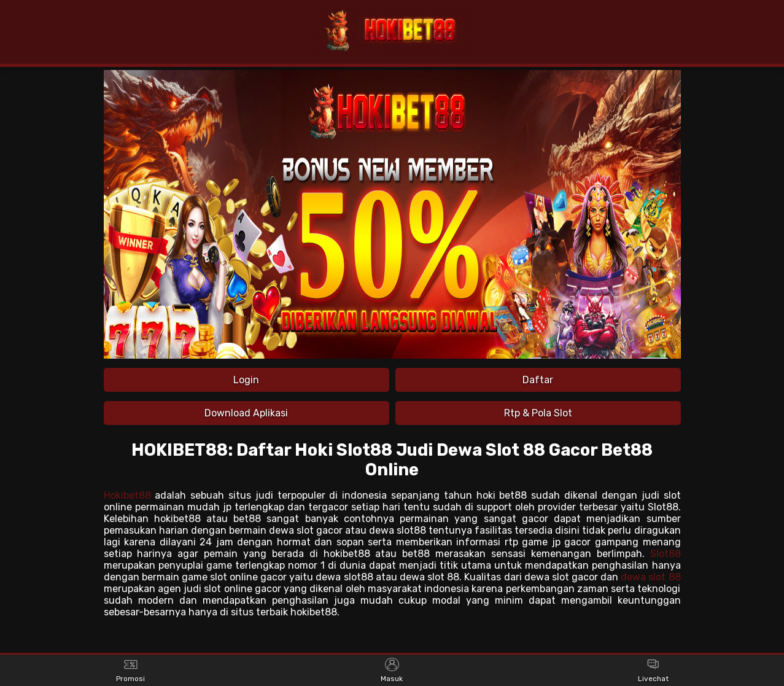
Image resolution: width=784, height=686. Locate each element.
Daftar (538, 380)
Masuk (392, 671)
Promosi (130, 671)
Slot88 (666, 554)
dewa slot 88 (650, 577)
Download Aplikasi (246, 413)
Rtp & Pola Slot (538, 413)
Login (246, 380)
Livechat (653, 671)
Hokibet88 (127, 495)
